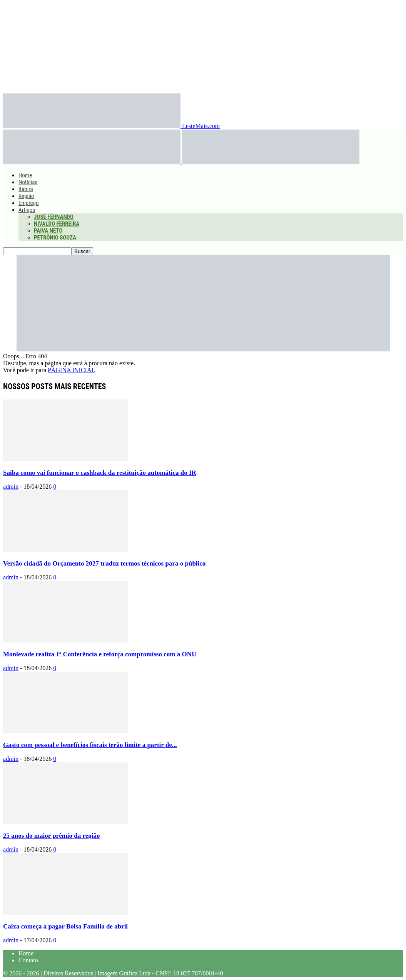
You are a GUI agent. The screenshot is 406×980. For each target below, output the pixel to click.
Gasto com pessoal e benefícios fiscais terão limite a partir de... (90, 745)
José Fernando (54, 217)
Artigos (27, 210)
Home (25, 175)
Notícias (28, 182)
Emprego (29, 203)
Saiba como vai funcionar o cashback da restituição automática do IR (100, 473)
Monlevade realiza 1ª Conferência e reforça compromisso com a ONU (100, 654)
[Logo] (93, 162)
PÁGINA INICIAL (71, 370)
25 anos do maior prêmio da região (52, 836)
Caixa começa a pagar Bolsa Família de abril (65, 926)
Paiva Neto (48, 231)
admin (11, 487)
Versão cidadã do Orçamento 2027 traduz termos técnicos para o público (104, 563)
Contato (28, 960)
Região (26, 196)
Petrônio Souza (55, 238)
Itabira (26, 189)
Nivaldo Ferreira (57, 224)
